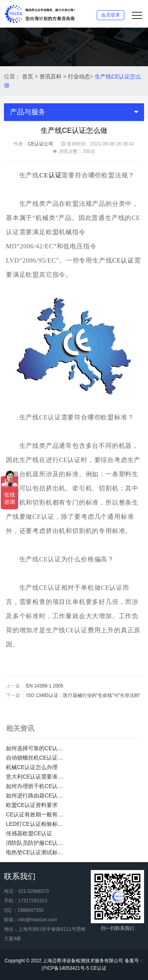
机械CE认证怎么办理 (32, 767)
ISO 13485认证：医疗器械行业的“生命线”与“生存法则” (83, 695)
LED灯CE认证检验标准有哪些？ (37, 824)
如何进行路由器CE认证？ (37, 796)
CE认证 (123, 260)
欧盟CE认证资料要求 (32, 805)
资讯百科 (51, 76)
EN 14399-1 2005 (45, 686)
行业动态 (79, 76)
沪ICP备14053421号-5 (65, 968)
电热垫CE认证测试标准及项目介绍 (37, 852)
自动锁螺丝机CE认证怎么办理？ (37, 758)
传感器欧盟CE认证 (29, 833)
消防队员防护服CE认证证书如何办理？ (37, 843)
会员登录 (111, 15)
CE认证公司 (40, 144)
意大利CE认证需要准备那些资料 (37, 777)
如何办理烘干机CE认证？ (37, 786)
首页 (28, 76)
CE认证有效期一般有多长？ (37, 814)
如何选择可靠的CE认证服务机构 (37, 748)
